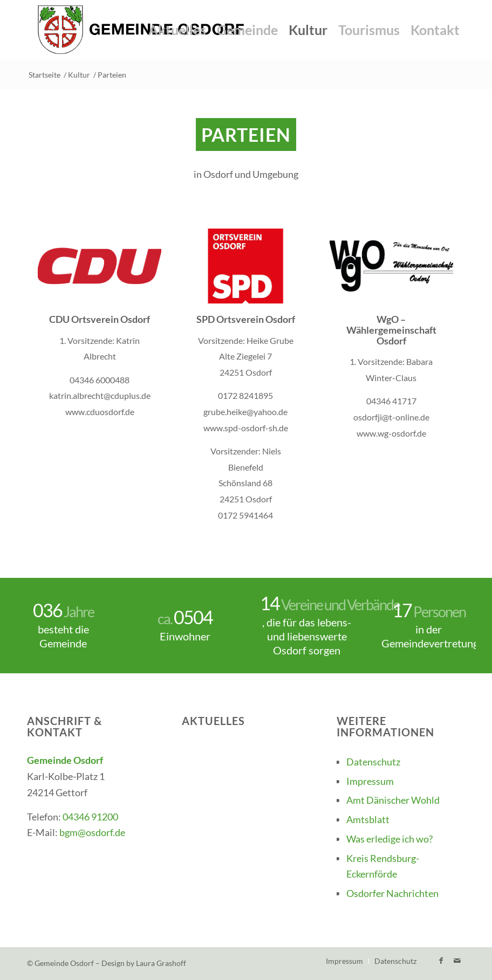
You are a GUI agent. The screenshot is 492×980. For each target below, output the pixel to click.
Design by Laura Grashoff (144, 963)
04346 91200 (90, 817)
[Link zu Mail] (457, 961)
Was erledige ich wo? (389, 839)
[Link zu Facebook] (441, 961)
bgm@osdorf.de (92, 832)
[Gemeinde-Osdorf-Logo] (141, 30)
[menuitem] (177, 30)
